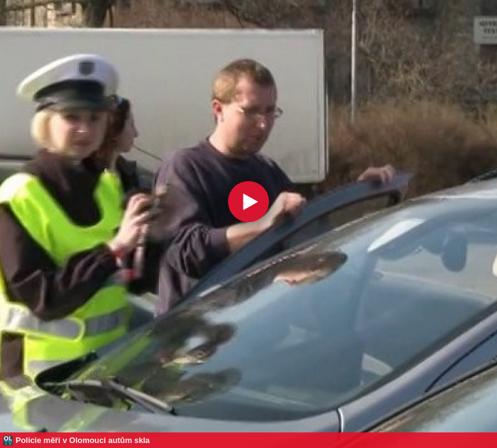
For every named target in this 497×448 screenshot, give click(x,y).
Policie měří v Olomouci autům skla (83, 440)
